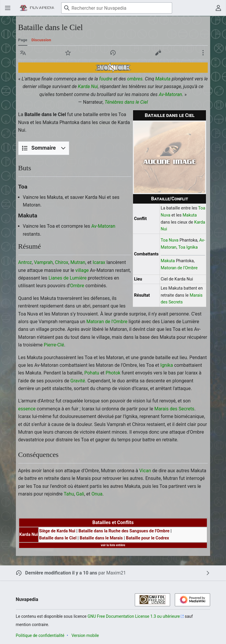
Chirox (62, 262)
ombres (135, 79)
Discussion (41, 40)
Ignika (167, 365)
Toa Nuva (169, 240)
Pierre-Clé (54, 345)
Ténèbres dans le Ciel (126, 102)
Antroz (25, 262)
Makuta (163, 79)
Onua (97, 494)
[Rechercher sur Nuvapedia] (117, 8)
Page (23, 40)
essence (27, 409)
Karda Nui (88, 86)
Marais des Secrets (174, 409)
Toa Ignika (188, 247)
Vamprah (43, 262)
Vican (145, 471)
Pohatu (92, 373)
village (82, 270)
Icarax (99, 262)
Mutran (78, 262)
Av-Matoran (170, 94)
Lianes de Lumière (68, 278)
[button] (23, 53)
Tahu (69, 494)
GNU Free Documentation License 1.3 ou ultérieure (134, 616)
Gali (80, 494)
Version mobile (85, 635)
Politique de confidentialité (40, 635)
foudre (106, 79)
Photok (113, 373)
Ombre (77, 286)
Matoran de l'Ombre (179, 268)
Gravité (78, 381)
